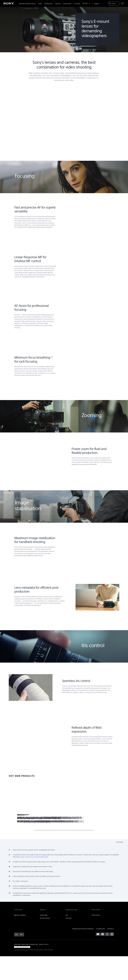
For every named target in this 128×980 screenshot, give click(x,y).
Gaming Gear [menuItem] (48, 4)
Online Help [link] (44, 939)
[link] (16, 958)
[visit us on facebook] (103, 958)
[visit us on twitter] (107, 958)
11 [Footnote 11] (21, 338)
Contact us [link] (111, 953)
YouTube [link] (69, 942)
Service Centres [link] (45, 942)
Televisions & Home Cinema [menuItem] (27, 4)
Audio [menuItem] (40, 4)
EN (21, 958)
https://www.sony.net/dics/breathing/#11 (35, 881)
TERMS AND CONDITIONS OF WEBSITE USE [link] (26, 968)
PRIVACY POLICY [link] (44, 968)
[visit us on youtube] (98, 958)
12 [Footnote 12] (52, 381)
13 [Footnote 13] (33, 573)
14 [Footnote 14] (33, 627)
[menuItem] (97, 4)
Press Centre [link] (96, 939)
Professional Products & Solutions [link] (83, 953)
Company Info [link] (100, 953)
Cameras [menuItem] (58, 4)
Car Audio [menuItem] (77, 4)
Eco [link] (67, 939)
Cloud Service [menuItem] (67, 4)
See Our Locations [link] (20, 939)
